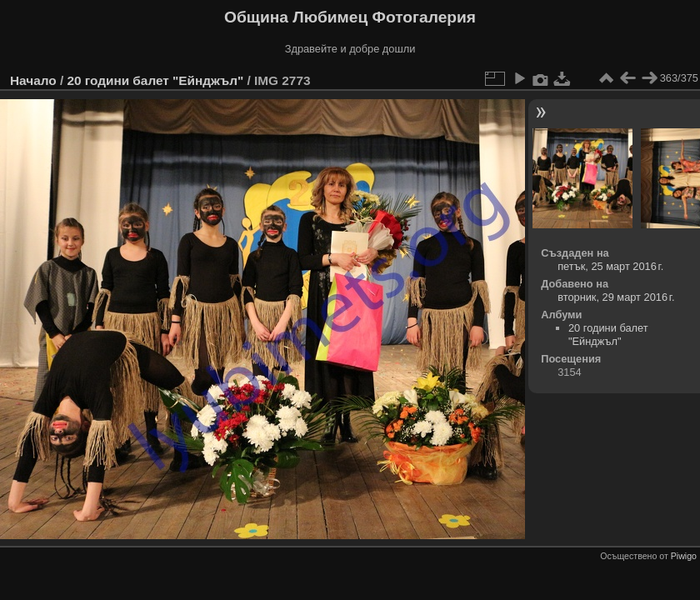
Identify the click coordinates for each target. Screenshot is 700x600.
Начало (33, 80)
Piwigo (684, 556)
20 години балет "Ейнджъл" (155, 80)
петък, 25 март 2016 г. (610, 266)
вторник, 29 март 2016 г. (616, 297)
